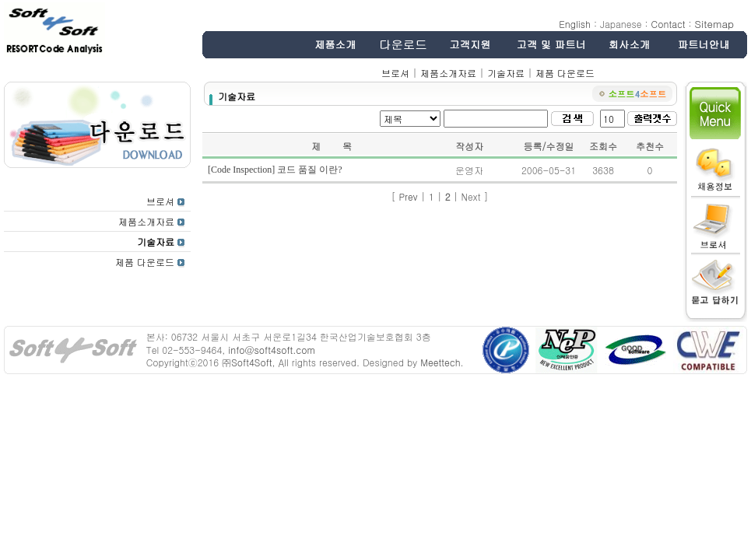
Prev (408, 196)
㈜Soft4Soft (247, 362)
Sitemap (714, 24)
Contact (669, 24)
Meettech (440, 362)
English (575, 24)
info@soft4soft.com (271, 350)
